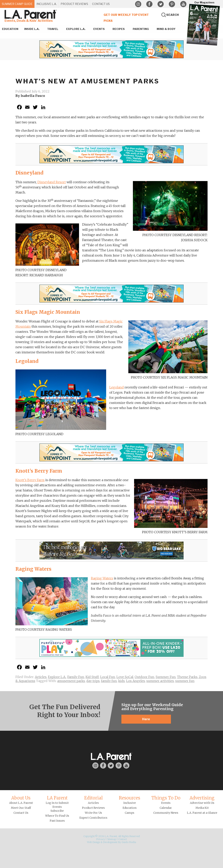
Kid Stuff (92, 677)
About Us (21, 798)
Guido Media (129, 842)
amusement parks (71, 681)
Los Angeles (136, 681)
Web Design (93, 842)
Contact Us (21, 813)
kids (122, 681)
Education (130, 808)
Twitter (161, 4)
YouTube (183, 4)
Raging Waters (102, 578)
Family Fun (76, 677)
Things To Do (166, 798)
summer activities (160, 681)
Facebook (149, 4)
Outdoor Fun (144, 677)
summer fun (185, 681)
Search (172, 15)
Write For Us (93, 813)
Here (146, 719)
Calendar (166, 808)
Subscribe (57, 811)
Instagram (138, 4)
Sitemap (112, 839)
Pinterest (172, 4)
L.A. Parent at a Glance (202, 813)
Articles (41, 677)
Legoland (117, 387)
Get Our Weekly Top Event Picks (126, 18)
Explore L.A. (57, 677)
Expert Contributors (93, 818)
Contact (122, 839)
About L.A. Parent (21, 803)
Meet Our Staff (21, 808)
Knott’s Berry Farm (30, 480)
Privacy (101, 839)
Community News (166, 813)
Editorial (93, 798)
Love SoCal (125, 677)
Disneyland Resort (52, 182)
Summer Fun (166, 677)
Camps (130, 813)
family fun (109, 681)
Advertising (202, 798)
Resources (130, 798)
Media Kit (202, 808)
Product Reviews (93, 808)
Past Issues (57, 821)
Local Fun (108, 677)
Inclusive (130, 803)
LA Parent (57, 798)
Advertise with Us (202, 803)
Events (166, 803)
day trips (93, 681)
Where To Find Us (57, 816)
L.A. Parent (31, 14)
